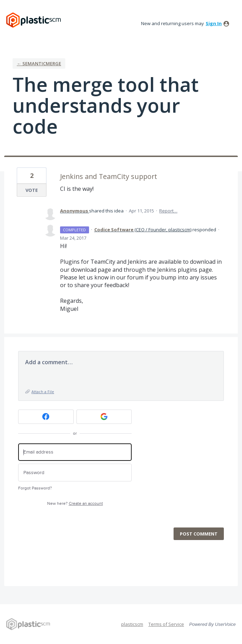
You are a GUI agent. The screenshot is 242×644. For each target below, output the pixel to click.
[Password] (75, 473)
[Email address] (75, 452)
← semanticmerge (39, 63)
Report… (168, 211)
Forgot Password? (35, 488)
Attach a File (43, 392)
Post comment (199, 534)
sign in (214, 23)
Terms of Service (166, 624)
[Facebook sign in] (46, 417)
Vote (32, 190)
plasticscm (132, 624)
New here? (75, 504)
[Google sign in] (104, 417)
